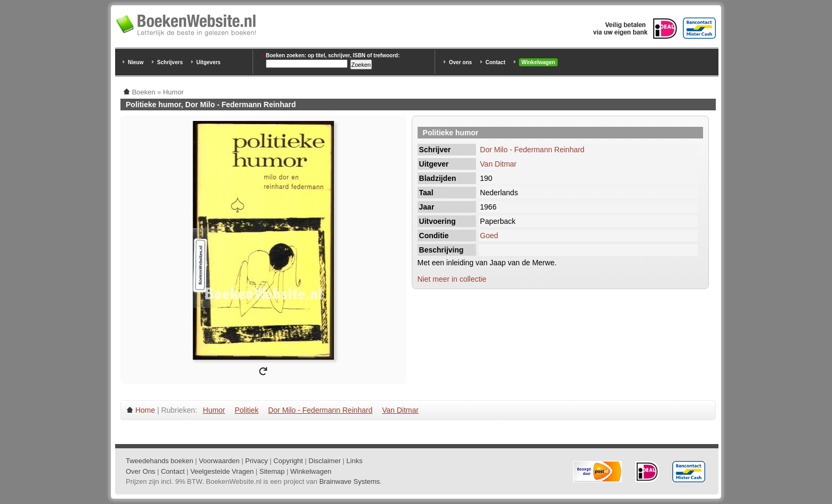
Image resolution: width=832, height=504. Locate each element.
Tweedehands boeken (159, 461)
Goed (489, 236)
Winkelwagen (538, 62)
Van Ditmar (499, 164)
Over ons (460, 62)
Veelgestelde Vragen (222, 471)
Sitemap (272, 471)
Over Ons (141, 471)
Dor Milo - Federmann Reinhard (532, 150)
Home (145, 410)
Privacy (257, 461)
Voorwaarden (219, 461)
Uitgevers (209, 62)
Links (354, 461)
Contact (495, 62)
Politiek (246, 410)
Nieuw (136, 62)
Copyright (288, 461)
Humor (214, 410)
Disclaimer (325, 461)
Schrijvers (170, 62)
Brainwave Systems (350, 481)
